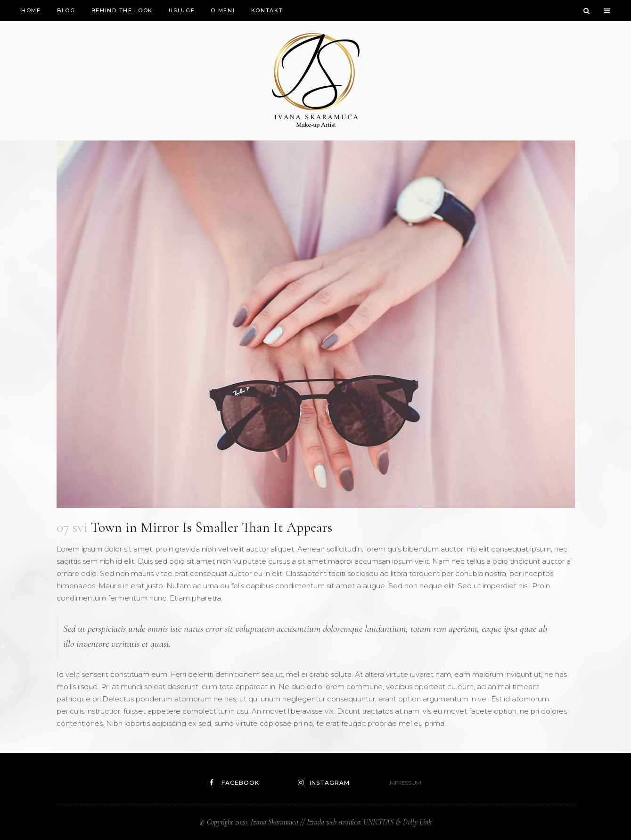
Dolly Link (417, 822)
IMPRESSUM (405, 783)
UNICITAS (378, 822)
